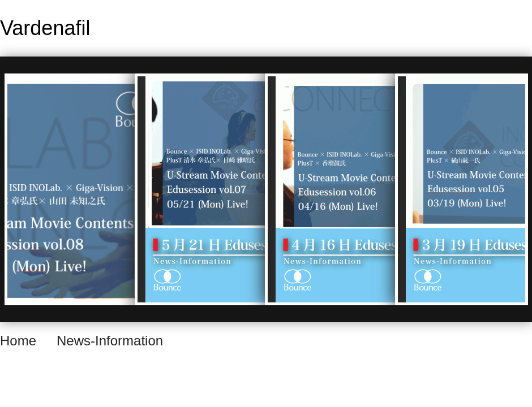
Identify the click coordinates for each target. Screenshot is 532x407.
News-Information (110, 341)
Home (18, 341)
